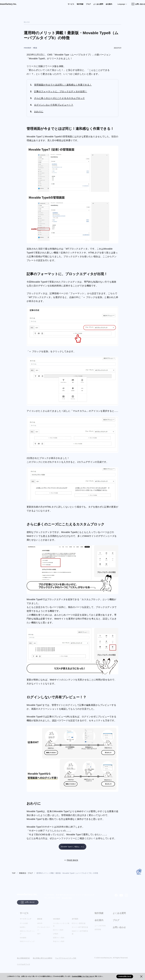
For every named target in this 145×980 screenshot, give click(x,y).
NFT (39, 936)
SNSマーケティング (27, 944)
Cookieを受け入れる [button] (125, 976)
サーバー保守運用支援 (80, 930)
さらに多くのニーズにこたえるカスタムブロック (59, 98)
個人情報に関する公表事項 (43, 961)
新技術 (40, 922)
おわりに (39, 112)
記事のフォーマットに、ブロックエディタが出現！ (61, 91)
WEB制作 (57, 922)
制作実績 (71, 4)
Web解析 (23, 940)
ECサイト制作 (58, 933)
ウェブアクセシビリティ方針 (66, 961)
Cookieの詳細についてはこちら (82, 976)
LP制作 (56, 936)
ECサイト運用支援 (79, 926)
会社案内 (101, 4)
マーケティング (26, 922)
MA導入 (23, 930)
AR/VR (40, 926)
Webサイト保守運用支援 (80, 935)
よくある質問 (90, 4)
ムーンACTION (100, 929)
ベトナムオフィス (24, 967)
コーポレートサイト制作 (61, 927)
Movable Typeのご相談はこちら (73, 847)
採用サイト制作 (59, 940)
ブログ (80, 4)
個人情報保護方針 (24, 961)
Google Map (67, 899)
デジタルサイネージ (44, 931)
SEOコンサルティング (27, 935)
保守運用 (76, 922)
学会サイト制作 (59, 944)
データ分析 (24, 926)
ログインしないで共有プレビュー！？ (54, 105)
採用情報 (98, 932)
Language (114, 4)
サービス (61, 4)
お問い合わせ (131, 4)
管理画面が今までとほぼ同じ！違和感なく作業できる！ (63, 85)
